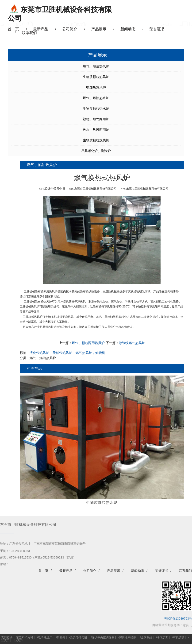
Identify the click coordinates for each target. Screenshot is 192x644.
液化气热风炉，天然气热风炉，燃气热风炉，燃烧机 (67, 353)
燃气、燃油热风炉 (96, 66)
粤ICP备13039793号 (178, 619)
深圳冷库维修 (127, 637)
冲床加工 (162, 637)
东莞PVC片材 (25, 637)
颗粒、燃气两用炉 (96, 119)
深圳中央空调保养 (103, 637)
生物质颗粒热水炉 (96, 109)
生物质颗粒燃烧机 (96, 140)
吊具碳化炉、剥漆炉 (96, 151)
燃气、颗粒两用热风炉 (88, 343)
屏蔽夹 (61, 637)
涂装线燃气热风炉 (132, 343)
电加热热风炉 (96, 87)
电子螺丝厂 (45, 637)
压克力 (19, 640)
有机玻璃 (179, 637)
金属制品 (146, 637)
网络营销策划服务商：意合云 (172, 625)
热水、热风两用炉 (96, 130)
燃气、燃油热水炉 (96, 98)
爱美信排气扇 (78, 637)
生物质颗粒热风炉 (96, 77)
